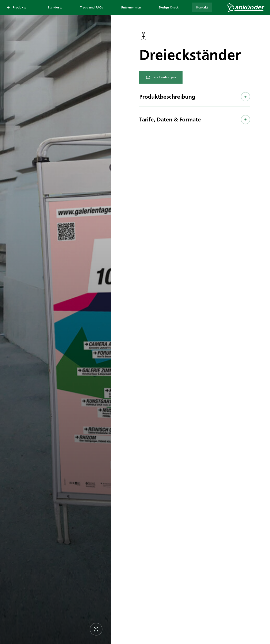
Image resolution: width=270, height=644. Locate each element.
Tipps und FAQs (92, 7)
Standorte (55, 7)
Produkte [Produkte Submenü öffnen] (19, 7)
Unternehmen (131, 7)
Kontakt (202, 7)
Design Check (169, 7)
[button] (195, 99)
